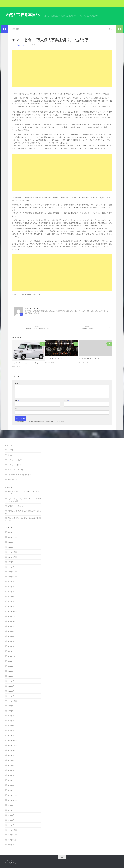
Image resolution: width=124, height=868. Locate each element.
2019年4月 (11, 775)
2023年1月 (11, 607)
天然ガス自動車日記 (22, 15)
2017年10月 (11, 840)
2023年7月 (11, 587)
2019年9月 (11, 756)
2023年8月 (11, 582)
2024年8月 (11, 562)
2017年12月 (11, 830)
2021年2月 (11, 691)
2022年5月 (11, 646)
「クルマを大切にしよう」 (55, 358)
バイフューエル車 (13, 465)
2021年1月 (11, 696)
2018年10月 (11, 800)
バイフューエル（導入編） (16, 470)
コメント (18, 383)
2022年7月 (11, 636)
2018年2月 (11, 820)
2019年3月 (11, 780)
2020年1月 (11, 736)
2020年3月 (11, 731)
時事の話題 (16, 29)
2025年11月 (11, 537)
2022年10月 (11, 621)
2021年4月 (11, 681)
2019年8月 (11, 760)
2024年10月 (11, 557)
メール (67, 400)
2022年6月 (11, 641)
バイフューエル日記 (14, 460)
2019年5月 (11, 770)
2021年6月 (11, 671)
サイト (17, 408)
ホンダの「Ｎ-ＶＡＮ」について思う (25, 363)
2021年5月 (11, 676)
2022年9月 (11, 626)
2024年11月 (11, 552)
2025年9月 (11, 542)
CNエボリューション (20, 45)
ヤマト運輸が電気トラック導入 (90, 358)
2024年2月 (11, 567)
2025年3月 (11, 547)
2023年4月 (11, 597)
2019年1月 (11, 790)
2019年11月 (11, 746)
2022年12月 (11, 612)
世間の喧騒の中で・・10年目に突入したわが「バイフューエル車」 (22, 493)
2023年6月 (11, 592)
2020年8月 (11, 711)
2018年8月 (11, 805)
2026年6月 (11, 532)
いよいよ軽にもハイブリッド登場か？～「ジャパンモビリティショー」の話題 (23, 500)
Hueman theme (25, 863)
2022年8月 (11, 631)
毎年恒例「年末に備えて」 (16, 506)
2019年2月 (11, 785)
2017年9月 (11, 845)
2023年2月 (11, 602)
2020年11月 (11, 701)
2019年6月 (11, 765)
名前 (17, 400)
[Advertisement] (62, 69)
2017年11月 (11, 835)
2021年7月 (11, 666)
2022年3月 (11, 651)
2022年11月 (11, 616)
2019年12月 (11, 741)
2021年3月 (11, 686)
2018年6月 (11, 810)
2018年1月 (11, 825)
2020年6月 (11, 721)
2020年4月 (11, 726)
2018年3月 (11, 815)
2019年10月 (11, 750)
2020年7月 (11, 716)
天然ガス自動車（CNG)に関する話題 (18, 475)
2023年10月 (11, 577)
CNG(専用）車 (12, 450)
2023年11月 (11, 572)
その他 (10, 455)
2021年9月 (11, 661)
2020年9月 (11, 706)
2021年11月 (11, 656)
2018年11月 (11, 795)
